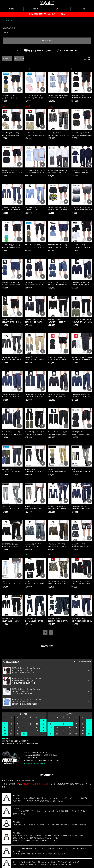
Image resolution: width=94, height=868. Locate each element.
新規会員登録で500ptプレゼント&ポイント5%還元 (47, 14)
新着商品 (12, 9)
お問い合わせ (40, 764)
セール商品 (82, 9)
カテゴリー (59, 9)
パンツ (10, 21)
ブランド (35, 9)
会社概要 (29, 764)
